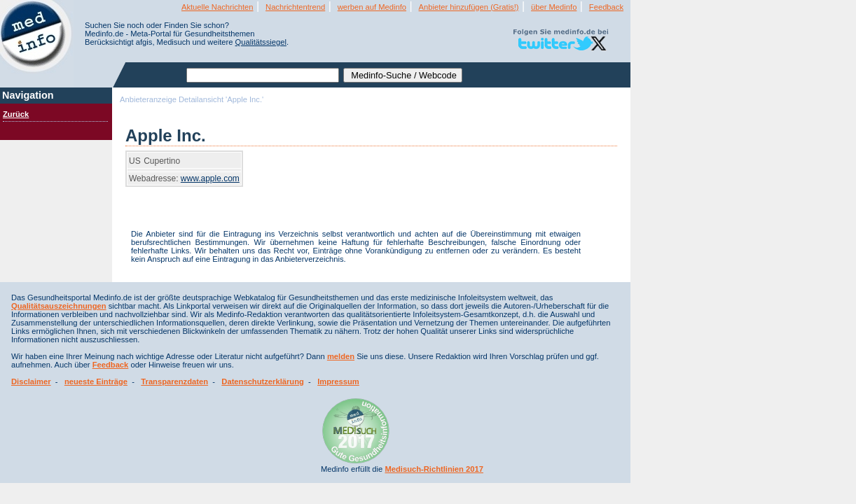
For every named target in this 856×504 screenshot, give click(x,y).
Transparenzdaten (174, 381)
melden (341, 356)
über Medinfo (554, 7)
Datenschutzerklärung (263, 381)
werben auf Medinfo (372, 7)
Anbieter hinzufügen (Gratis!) (469, 7)
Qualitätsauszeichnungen (59, 306)
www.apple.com (210, 178)
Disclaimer (31, 381)
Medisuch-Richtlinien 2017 (434, 469)
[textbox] (263, 75)
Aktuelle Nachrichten (218, 7)
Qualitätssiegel (261, 42)
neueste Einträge (96, 381)
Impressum (338, 381)
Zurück (16, 114)
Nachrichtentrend (295, 7)
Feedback (606, 7)
